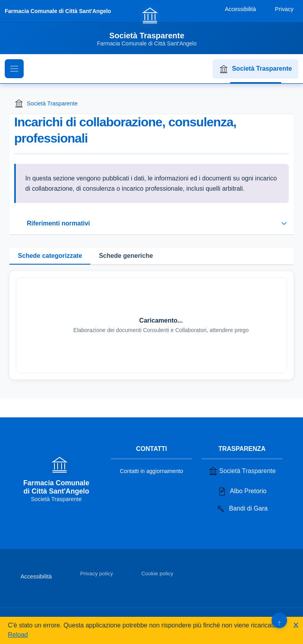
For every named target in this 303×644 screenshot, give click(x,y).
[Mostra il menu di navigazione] (14, 69)
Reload (18, 635)
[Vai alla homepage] (151, 26)
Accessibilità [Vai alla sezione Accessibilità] (36, 576)
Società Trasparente (255, 69)
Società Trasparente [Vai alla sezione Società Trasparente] (242, 471)
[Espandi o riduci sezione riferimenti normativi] (151, 223)
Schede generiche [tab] (126, 256)
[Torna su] (279, 620)
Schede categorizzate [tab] (50, 256)
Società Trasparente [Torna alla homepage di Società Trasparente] (46, 103)
